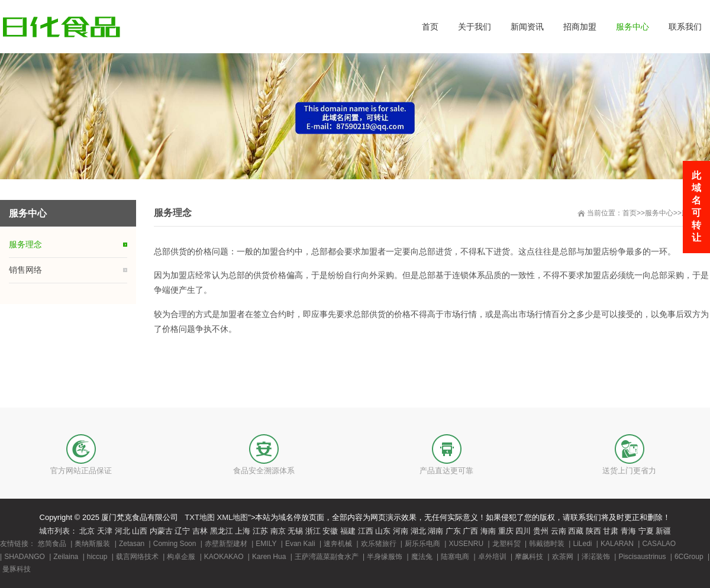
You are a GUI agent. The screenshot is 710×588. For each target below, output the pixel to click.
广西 (470, 531)
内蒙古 (161, 531)
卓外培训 (492, 557)
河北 (122, 531)
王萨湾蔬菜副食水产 (327, 557)
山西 (140, 531)
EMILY (266, 544)
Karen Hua (269, 557)
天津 (105, 531)
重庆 (506, 531)
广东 (453, 531)
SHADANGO (25, 557)
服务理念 (25, 244)
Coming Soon (175, 544)
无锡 (295, 531)
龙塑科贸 (506, 544)
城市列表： (58, 531)
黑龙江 (222, 531)
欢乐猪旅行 (379, 544)
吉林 (200, 531)
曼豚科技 (17, 569)
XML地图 (233, 517)
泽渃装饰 (596, 557)
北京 (87, 531)
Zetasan (132, 544)
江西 (366, 531)
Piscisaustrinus (642, 557)
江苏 (260, 531)
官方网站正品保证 (81, 471)
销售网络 (25, 270)
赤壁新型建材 (226, 544)
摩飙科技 (529, 557)
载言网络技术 (137, 557)
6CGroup (689, 557)
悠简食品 (52, 544)
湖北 (418, 531)
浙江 (313, 531)
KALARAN (617, 544)
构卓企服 (181, 557)
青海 (628, 531)
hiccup (97, 557)
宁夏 (646, 531)
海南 (488, 531)
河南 (401, 531)
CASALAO (659, 544)
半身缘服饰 (385, 557)
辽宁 (182, 531)
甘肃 (611, 531)
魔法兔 (422, 557)
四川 (523, 531)
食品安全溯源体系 (264, 471)
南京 (278, 531)
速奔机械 (338, 544)
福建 (348, 531)
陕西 (593, 531)
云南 (559, 531)
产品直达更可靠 (446, 471)
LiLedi (582, 544)
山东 (383, 531)
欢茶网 (563, 557)
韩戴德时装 (547, 544)
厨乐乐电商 (422, 544)
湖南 (435, 531)
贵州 (541, 531)
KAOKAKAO (224, 557)
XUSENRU (466, 544)
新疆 (663, 531)
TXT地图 (200, 517)
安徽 (330, 531)
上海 (243, 531)
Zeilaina (66, 557)
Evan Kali (300, 544)
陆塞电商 (455, 557)
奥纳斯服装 (92, 544)
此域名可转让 (696, 206)
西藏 (576, 531)
